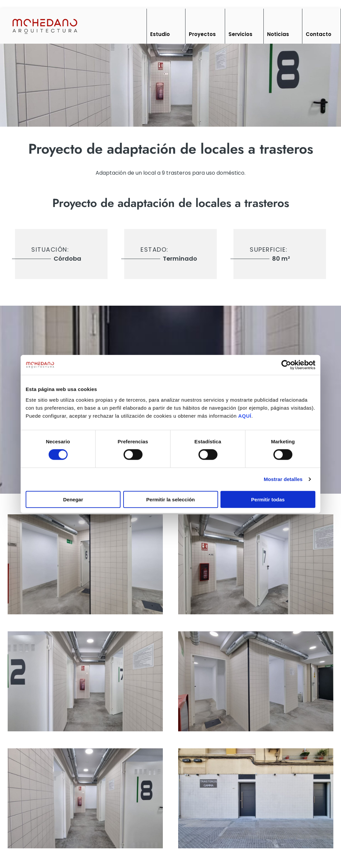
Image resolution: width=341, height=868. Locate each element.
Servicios (240, 34)
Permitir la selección (170, 499)
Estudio (160, 34)
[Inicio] (44, 26)
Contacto (319, 34)
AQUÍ (245, 415)
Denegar (73, 499)
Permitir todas (268, 499)
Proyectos (202, 34)
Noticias (278, 34)
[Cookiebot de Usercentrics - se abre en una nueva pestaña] (286, 365)
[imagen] (85, 564)
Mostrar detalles (283, 479)
